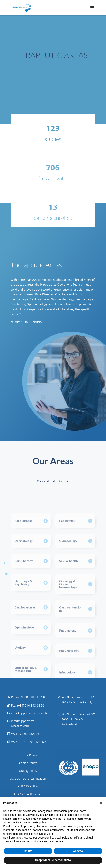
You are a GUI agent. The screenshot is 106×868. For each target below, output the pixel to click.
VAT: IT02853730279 (25, 734)
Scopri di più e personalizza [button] (53, 860)
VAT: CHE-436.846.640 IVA (29, 742)
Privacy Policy (28, 755)
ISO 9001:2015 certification (28, 778)
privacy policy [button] (31, 815)
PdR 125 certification (28, 794)
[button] (101, 803)
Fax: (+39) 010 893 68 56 (28, 705)
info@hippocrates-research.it (30, 713)
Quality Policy (28, 771)
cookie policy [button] (38, 822)
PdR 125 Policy (28, 786)
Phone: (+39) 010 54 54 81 (29, 697)
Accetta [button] (78, 851)
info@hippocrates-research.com (23, 723)
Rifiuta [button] (28, 851)
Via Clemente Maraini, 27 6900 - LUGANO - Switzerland (78, 719)
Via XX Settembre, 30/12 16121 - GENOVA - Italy (78, 699)
